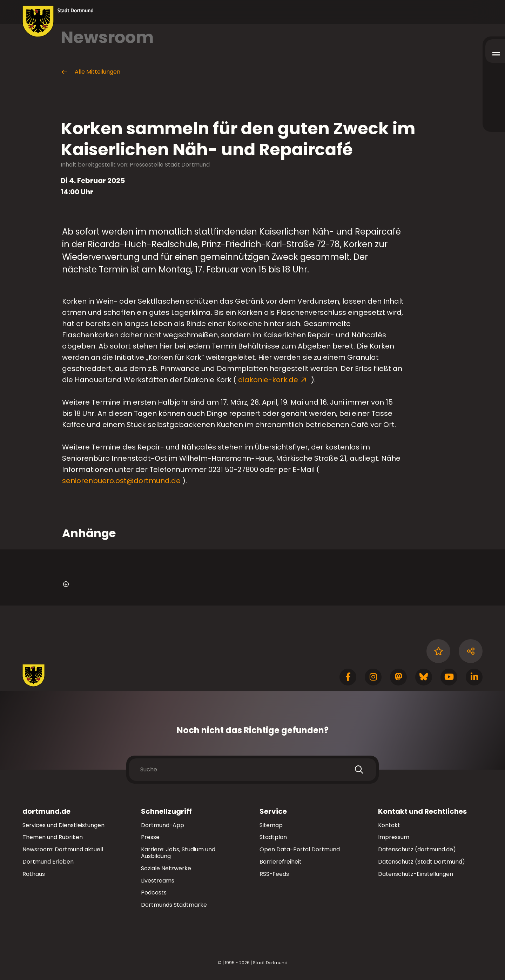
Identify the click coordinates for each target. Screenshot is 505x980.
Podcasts (154, 893)
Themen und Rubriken (53, 837)
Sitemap (271, 825)
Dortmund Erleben (48, 862)
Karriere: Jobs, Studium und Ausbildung (178, 853)
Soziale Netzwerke (166, 868)
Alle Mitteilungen (90, 72)
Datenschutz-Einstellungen (416, 874)
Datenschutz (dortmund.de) (417, 849)
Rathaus (34, 874)
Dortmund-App (163, 825)
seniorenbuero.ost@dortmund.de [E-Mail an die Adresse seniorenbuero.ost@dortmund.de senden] (121, 481)
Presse (150, 837)
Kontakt (389, 825)
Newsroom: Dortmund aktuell (63, 849)
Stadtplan (273, 837)
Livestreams (158, 881)
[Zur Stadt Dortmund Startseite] (58, 21)
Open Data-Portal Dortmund (300, 849)
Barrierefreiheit (281, 862)
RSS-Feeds (274, 874)
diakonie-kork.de (269, 380)
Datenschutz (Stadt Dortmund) (422, 862)
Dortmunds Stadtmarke (174, 905)
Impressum (394, 837)
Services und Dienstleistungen (63, 825)
